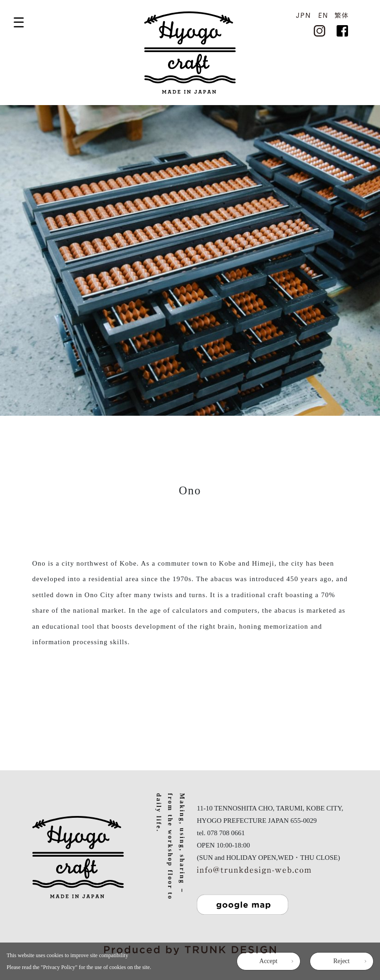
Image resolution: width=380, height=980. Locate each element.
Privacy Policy (59, 967)
